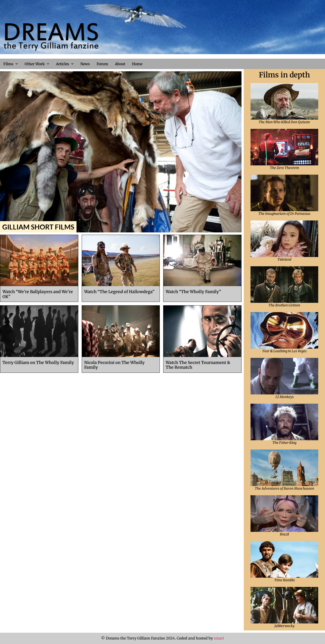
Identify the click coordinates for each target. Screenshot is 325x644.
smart (219, 638)
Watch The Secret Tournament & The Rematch (198, 365)
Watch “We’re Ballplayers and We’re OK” (38, 294)
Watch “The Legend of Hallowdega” (119, 292)
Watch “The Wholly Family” (193, 292)
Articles (65, 64)
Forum (102, 64)
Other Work (37, 64)
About (120, 64)
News (85, 64)
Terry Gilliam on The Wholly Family (38, 363)
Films (11, 64)
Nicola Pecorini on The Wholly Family (114, 365)
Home (137, 64)
